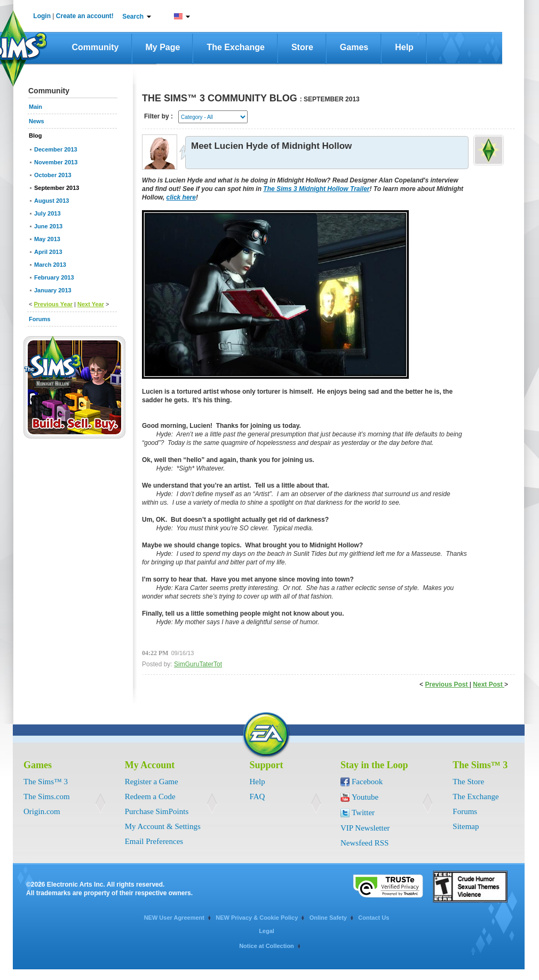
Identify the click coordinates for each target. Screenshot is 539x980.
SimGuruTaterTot (198, 664)
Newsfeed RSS (364, 843)
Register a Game (152, 782)
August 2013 (51, 201)
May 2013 (47, 239)
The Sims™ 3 (46, 782)
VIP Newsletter (365, 828)
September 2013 (57, 188)
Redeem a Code (150, 796)
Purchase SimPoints (157, 811)
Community (96, 47)
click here (181, 197)
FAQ (257, 796)
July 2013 (47, 213)
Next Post (489, 684)
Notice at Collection (267, 946)
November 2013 (56, 162)
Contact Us (374, 918)
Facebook (367, 782)
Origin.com (42, 811)
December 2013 (56, 149)
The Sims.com (47, 796)
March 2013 (50, 265)
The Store (468, 782)
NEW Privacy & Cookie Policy (257, 918)
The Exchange (235, 47)
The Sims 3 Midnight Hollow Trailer (316, 189)
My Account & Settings (163, 826)
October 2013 (53, 175)
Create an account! (85, 16)
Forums (465, 811)
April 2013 (48, 252)
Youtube (365, 797)
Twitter (363, 812)
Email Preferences (154, 841)
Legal (267, 931)
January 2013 (53, 290)
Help (404, 47)
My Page (163, 47)
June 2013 (48, 226)
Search (133, 17)
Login (42, 16)
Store (302, 47)
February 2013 (54, 277)
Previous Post (447, 684)
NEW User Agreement (174, 918)
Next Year (91, 304)
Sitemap (466, 826)
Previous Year (53, 304)
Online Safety (328, 918)
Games (354, 47)
